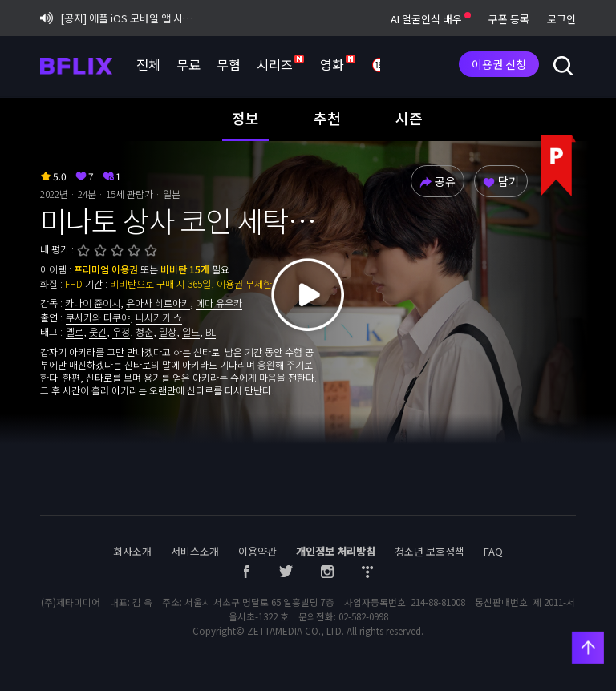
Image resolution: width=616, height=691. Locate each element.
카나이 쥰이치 (93, 303)
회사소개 (132, 551)
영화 (338, 64)
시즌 (409, 118)
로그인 (561, 19)
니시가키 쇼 (159, 317)
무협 (229, 64)
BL (211, 331)
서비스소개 (195, 551)
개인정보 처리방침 (336, 551)
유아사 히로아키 (158, 303)
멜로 (75, 331)
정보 (245, 118)
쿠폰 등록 (509, 19)
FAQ (493, 551)
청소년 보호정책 (430, 551)
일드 (191, 331)
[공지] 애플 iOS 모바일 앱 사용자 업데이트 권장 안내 (120, 18)
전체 (148, 64)
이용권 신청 (499, 64)
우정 (121, 331)
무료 (188, 64)
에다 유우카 (219, 303)
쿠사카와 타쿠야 (98, 317)
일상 (168, 331)
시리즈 (280, 64)
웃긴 (98, 331)
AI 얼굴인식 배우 (431, 19)
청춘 (144, 331)
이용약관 (257, 551)
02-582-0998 (363, 616)
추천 (327, 118)
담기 (501, 181)
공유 (438, 181)
